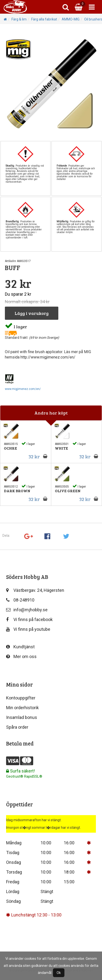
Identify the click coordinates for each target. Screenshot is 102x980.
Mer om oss (21, 656)
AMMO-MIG (71, 19)
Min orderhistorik (22, 708)
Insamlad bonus (22, 717)
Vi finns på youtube (28, 629)
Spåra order (17, 727)
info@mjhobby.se (27, 610)
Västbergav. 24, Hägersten (35, 590)
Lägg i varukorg (32, 313)
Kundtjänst (20, 647)
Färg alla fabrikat (44, 19)
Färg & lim (19, 19)
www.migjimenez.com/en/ (23, 389)
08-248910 (20, 600)
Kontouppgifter (21, 698)
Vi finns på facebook (29, 619)
